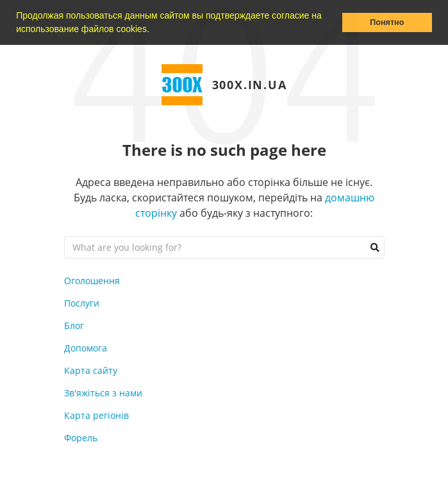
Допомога (86, 348)
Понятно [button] (387, 22)
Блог (74, 325)
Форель (81, 438)
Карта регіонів (96, 415)
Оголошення (92, 281)
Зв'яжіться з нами (103, 393)
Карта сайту (91, 370)
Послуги (82, 303)
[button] (154, 30)
